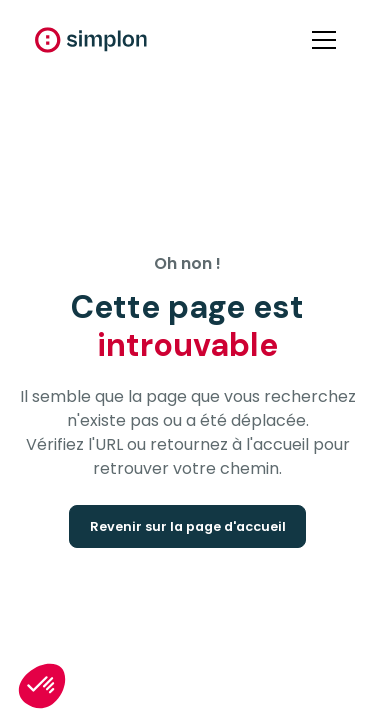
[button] (320, 40)
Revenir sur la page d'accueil (188, 526)
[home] (91, 40)
